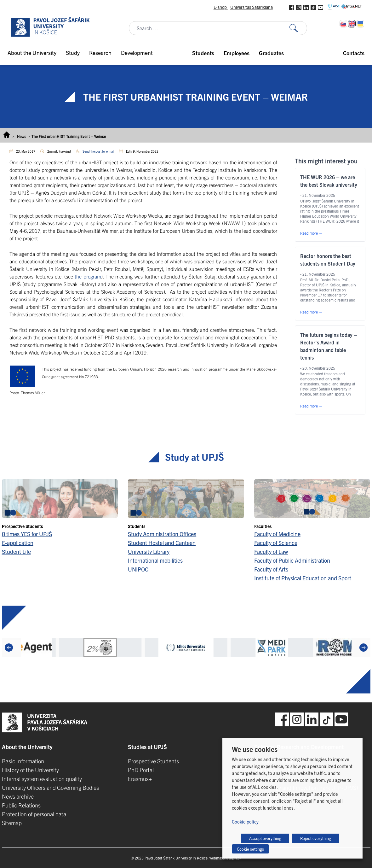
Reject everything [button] (316, 838)
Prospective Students (153, 761)
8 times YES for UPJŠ (27, 534)
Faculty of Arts (271, 569)
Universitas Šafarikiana (252, 7)
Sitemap (12, 823)
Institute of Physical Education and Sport (303, 578)
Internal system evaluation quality (42, 779)
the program (88, 276)
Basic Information (23, 761)
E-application (18, 543)
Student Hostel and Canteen (162, 543)
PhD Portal (141, 770)
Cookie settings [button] (250, 849)
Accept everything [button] (265, 838)
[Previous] (9, 648)
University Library (149, 551)
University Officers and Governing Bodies (50, 787)
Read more (311, 233)
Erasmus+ (140, 779)
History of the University (30, 770)
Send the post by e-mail (98, 151)
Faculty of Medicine (277, 534)
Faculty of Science (276, 543)
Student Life (16, 551)
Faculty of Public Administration (292, 560)
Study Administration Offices (162, 534)
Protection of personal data (34, 814)
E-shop (221, 7)
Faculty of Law (271, 551)
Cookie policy (245, 821)
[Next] (363, 648)
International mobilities (155, 560)
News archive (18, 796)
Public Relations (21, 805)
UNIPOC (138, 569)
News (21, 136)
